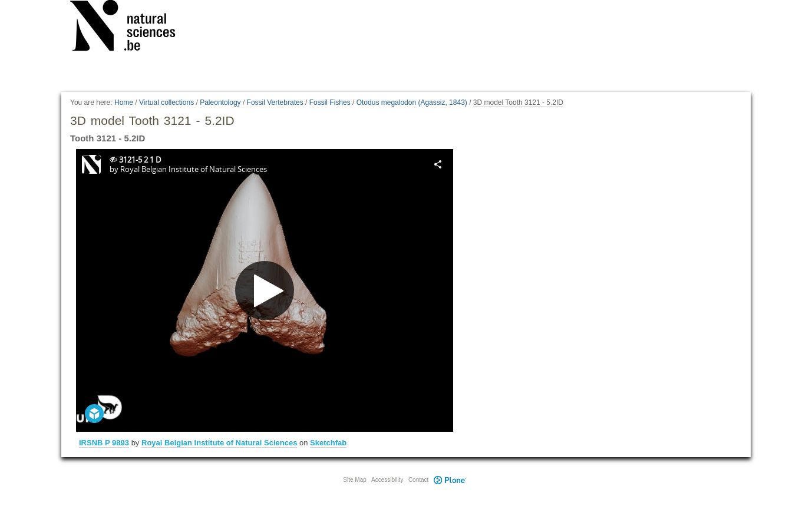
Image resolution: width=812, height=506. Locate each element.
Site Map (354, 480)
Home (124, 102)
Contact (418, 480)
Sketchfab (328, 443)
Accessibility (387, 480)
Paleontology (220, 102)
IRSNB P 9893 (104, 443)
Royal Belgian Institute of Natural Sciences (219, 443)
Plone (450, 480)
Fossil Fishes (330, 102)
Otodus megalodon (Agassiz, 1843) (412, 102)
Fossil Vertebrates (275, 102)
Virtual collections (166, 102)
